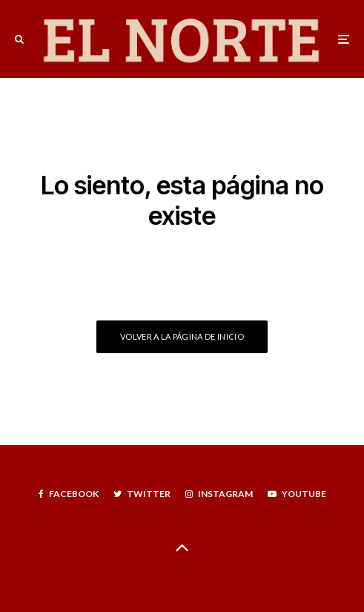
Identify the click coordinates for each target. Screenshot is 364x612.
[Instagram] (219, 494)
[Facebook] (69, 494)
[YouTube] (297, 494)
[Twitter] (142, 494)
